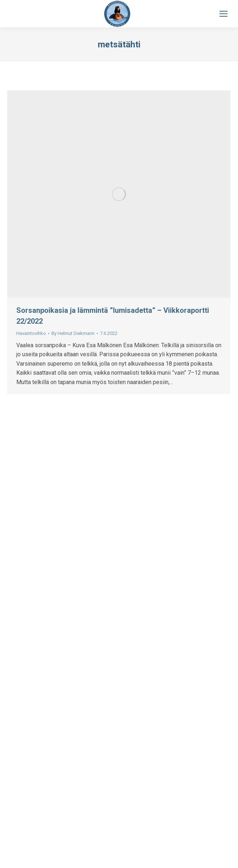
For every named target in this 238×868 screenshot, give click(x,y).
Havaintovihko (31, 333)
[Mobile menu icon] (224, 14)
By (73, 333)
